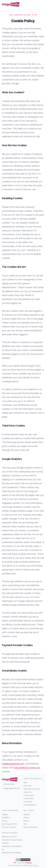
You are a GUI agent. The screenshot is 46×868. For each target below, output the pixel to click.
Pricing (4, 821)
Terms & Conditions (9, 827)
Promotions (28, 802)
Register (5, 814)
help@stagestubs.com (13, 764)
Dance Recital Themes (32, 789)
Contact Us (28, 792)
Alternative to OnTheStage (11, 853)
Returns (26, 821)
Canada (23, 863)
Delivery (27, 818)
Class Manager (14, 865)
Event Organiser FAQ (10, 824)
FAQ (25, 824)
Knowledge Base (30, 805)
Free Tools (27, 786)
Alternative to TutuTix (9, 837)
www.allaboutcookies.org (27, 768)
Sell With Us (6, 818)
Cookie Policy (29, 798)
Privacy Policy (29, 795)
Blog (25, 783)
